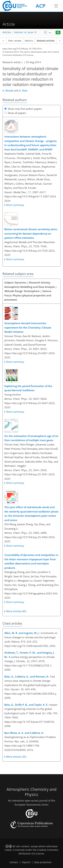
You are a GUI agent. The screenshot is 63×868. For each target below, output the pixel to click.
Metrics (29, 41)
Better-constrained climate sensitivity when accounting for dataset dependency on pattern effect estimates (31, 233)
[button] (45, 32)
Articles (7, 32)
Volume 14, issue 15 (25, 32)
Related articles (46, 41)
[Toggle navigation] (56, 6)
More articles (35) (16, 757)
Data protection (43, 862)
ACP (41, 6)
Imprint (26, 862)
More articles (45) (16, 611)
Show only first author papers (23, 109)
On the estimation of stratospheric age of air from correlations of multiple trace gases (31, 438)
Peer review (15, 41)
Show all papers (15, 113)
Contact (14, 862)
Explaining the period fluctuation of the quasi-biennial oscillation (28, 388)
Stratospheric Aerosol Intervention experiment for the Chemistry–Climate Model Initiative (28, 327)
